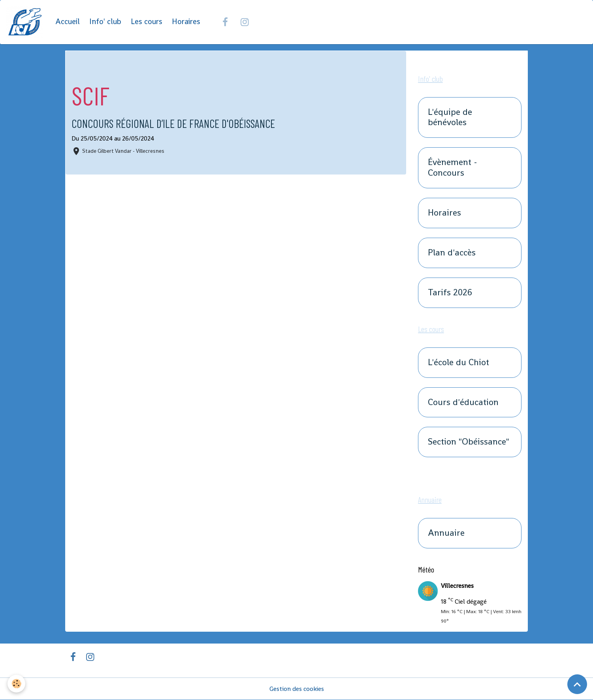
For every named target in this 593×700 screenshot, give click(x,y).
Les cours (147, 22)
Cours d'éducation (463, 403)
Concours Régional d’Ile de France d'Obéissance (175, 124)
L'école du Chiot (458, 363)
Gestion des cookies (296, 689)
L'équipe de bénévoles (450, 118)
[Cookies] (17, 684)
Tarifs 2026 (450, 293)
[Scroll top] (577, 684)
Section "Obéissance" (469, 442)
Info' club (105, 22)
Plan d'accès (452, 253)
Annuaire (446, 534)
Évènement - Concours (453, 168)
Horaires (186, 22)
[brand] (26, 22)
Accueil (68, 22)
